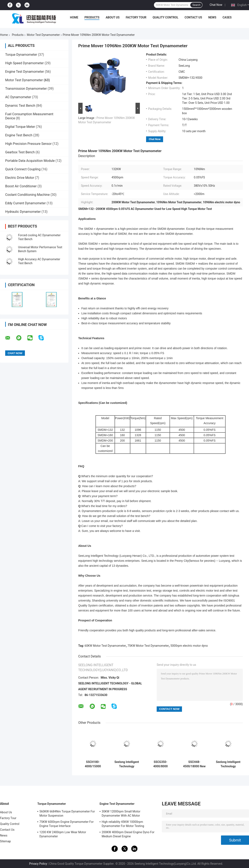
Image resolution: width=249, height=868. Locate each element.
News (212, 17)
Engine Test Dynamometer (25, 72)
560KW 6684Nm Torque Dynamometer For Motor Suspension (67, 814)
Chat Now (216, 5)
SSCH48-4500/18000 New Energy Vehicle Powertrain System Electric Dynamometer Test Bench (194, 764)
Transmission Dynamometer (26, 89)
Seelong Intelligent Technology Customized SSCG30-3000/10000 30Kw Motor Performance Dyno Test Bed (228, 764)
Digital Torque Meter (20, 127)
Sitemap (5, 841)
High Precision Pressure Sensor (28, 144)
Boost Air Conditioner (21, 186)
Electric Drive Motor (20, 178)
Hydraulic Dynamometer (23, 212)
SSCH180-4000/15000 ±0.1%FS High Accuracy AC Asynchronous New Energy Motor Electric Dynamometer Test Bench (93, 764)
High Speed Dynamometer (24, 63)
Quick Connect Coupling (23, 169)
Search (196, 5)
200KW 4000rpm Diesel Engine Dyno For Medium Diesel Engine (128, 834)
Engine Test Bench (19, 135)
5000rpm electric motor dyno (189, 646)
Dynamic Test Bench (20, 106)
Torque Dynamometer (21, 55)
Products (92, 17)
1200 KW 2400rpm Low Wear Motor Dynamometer (63, 834)
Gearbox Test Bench (20, 152)
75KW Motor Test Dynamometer (148, 646)
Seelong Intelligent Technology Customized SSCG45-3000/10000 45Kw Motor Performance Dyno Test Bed (127, 764)
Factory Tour (136, 17)
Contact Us (193, 17)
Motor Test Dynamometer (43, 35)
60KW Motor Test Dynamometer (105, 646)
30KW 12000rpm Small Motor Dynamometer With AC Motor (121, 814)
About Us (113, 17)
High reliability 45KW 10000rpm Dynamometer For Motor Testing (123, 824)
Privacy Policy (38, 864)
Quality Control (166, 17)
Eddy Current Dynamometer (25, 203)
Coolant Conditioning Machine (27, 195)
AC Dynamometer (18, 97)
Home (74, 17)
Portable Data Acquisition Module (30, 161)
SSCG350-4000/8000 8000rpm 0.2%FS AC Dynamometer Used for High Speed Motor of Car (161, 764)
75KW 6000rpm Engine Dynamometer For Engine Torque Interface (67, 824)
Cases (227, 17)
